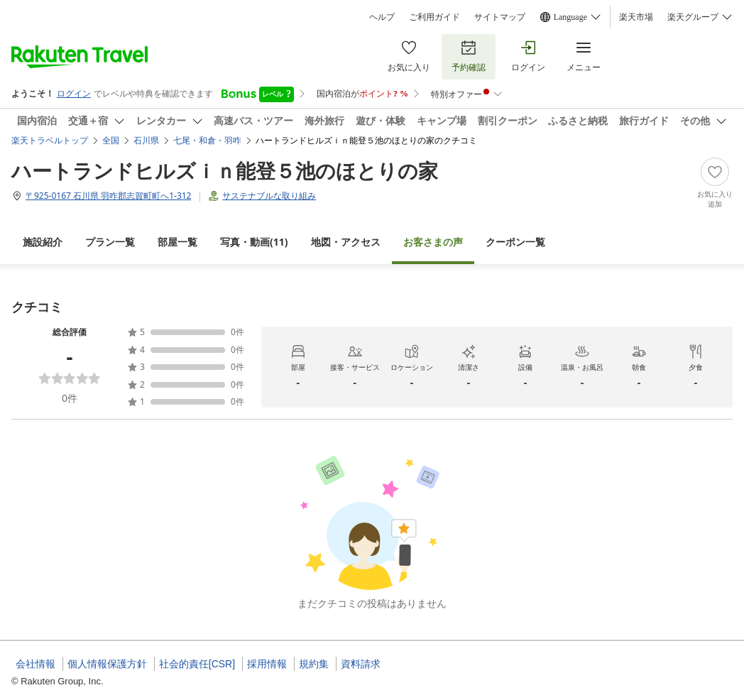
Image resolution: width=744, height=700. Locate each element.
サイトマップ (500, 17)
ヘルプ (382, 17)
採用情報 (267, 664)
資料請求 (361, 664)
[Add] (715, 183)
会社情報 (35, 664)
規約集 (314, 664)
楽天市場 (636, 17)
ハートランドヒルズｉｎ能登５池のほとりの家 (225, 170)
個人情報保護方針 (107, 664)
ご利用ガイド (434, 17)
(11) (254, 242)
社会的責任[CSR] (197, 664)
